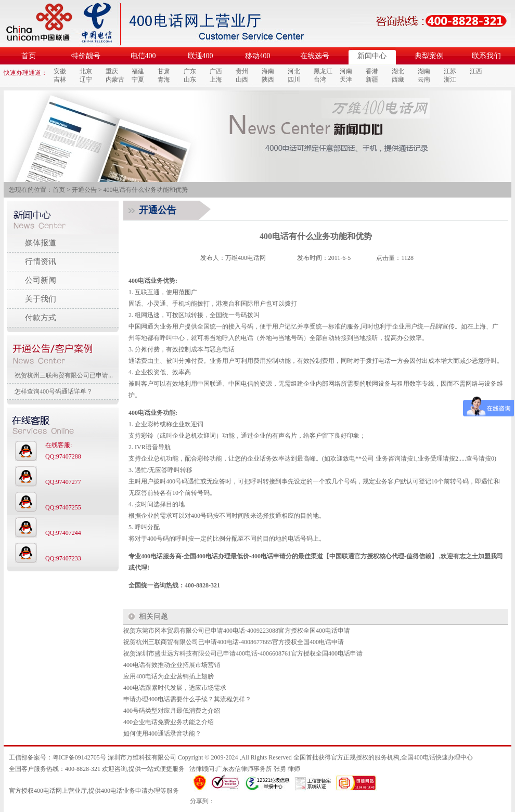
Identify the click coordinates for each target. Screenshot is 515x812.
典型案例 (429, 56)
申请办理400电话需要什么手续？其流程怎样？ (187, 699)
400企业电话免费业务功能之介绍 (169, 722)
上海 (216, 80)
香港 (372, 71)
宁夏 (138, 80)
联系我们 (486, 56)
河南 (346, 71)
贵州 (242, 71)
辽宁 (86, 80)
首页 (29, 56)
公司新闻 (41, 280)
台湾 (320, 80)
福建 (138, 71)
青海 (164, 80)
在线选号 (315, 56)
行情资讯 (41, 261)
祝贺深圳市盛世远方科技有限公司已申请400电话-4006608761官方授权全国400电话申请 (243, 653)
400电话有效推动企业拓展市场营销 (172, 665)
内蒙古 (115, 80)
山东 (190, 80)
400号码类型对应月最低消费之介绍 (172, 711)
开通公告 (84, 190)
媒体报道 (41, 243)
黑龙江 (323, 71)
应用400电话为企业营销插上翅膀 (169, 676)
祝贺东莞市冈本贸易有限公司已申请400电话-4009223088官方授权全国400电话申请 (237, 631)
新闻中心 (372, 56)
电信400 (143, 56)
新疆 (372, 80)
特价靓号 (86, 56)
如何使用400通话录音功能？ (162, 734)
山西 (242, 80)
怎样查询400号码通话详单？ (54, 391)
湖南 (424, 71)
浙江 (450, 80)
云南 (424, 80)
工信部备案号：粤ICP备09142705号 (57, 757)
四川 (294, 80)
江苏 (450, 71)
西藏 (398, 80)
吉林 (60, 80)
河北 (294, 71)
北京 (86, 71)
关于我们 (41, 299)
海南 (268, 71)
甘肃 (164, 71)
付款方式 (41, 318)
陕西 (268, 80)
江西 (476, 71)
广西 (216, 71)
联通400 (201, 56)
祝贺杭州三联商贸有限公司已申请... (64, 375)
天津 (346, 80)
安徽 (60, 71)
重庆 (112, 71)
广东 (190, 71)
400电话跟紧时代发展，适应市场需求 (175, 688)
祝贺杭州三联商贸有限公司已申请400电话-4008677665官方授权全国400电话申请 (234, 642)
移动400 (258, 56)
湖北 (398, 71)
